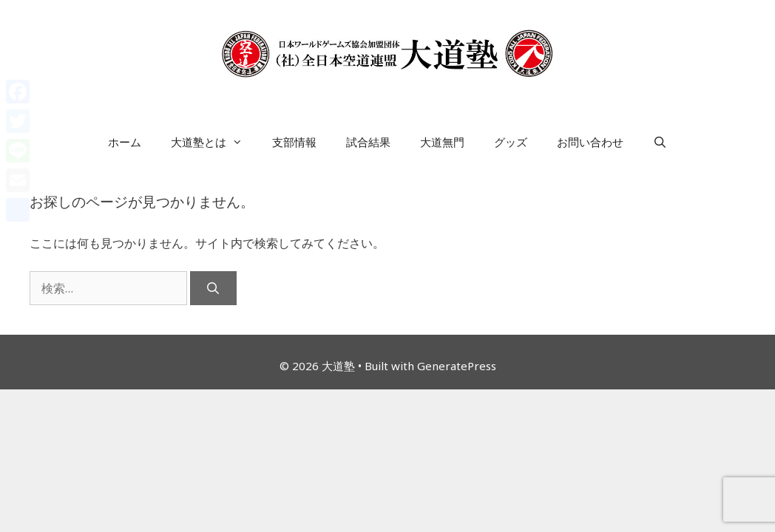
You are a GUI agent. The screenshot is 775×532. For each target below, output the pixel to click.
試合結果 (368, 142)
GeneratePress (457, 366)
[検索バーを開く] (660, 142)
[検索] (213, 288)
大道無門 (442, 142)
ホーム (125, 142)
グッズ (511, 142)
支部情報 (294, 142)
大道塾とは (214, 142)
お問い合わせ (590, 142)
